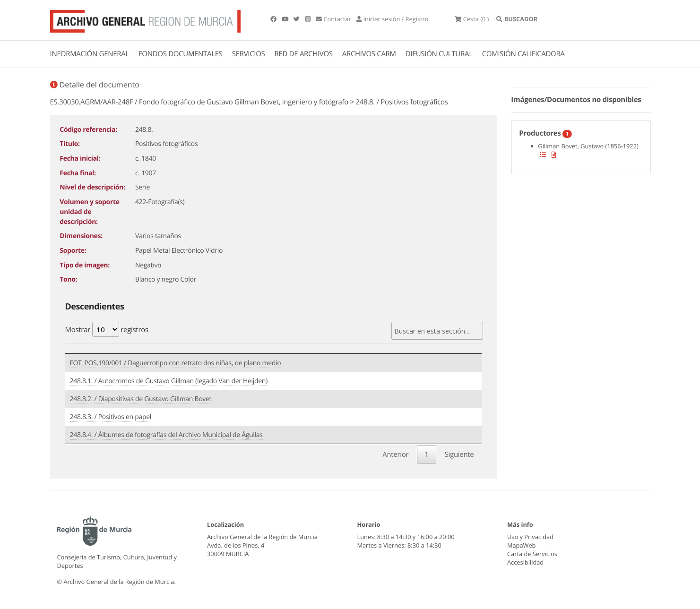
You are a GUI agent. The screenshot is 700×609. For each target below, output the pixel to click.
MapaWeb (521, 545)
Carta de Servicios (532, 554)
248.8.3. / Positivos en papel (111, 417)
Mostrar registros (107, 329)
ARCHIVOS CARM (369, 54)
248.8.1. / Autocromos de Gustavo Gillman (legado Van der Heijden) (169, 381)
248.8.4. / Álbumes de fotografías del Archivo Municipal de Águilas (166, 435)
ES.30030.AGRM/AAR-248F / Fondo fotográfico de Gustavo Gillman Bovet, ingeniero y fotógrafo (199, 102)
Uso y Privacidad (530, 537)
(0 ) (472, 19)
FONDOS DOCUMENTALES (181, 54)
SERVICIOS (249, 54)
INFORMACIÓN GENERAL (90, 54)
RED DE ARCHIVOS (304, 54)
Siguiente (459, 455)
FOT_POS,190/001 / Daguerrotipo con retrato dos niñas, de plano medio (176, 363)
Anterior (395, 455)
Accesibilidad (525, 562)
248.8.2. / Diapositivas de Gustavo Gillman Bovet (141, 399)
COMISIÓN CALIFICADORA (523, 54)
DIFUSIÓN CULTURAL (439, 54)
